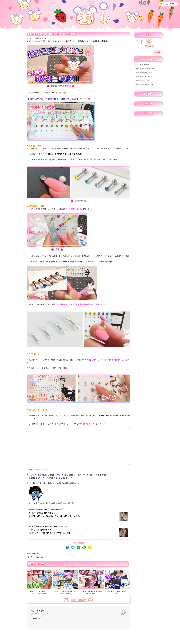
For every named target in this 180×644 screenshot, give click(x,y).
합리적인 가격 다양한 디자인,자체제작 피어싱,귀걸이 (50, 533)
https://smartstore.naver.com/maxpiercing (46, 526)
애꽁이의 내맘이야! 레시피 (145, 68)
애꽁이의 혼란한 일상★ (145, 72)
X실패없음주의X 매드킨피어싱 (42, 513)
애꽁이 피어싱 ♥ (142, 76)
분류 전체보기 (142, 64)
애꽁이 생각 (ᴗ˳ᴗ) (143, 80)
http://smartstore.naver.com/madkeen (45, 510)
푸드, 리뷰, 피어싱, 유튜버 (39, 614)
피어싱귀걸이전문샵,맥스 (40, 530)
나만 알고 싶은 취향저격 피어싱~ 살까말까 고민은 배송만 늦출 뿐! (55, 516)
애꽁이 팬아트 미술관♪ (144, 84)
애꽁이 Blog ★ (90, 12)
